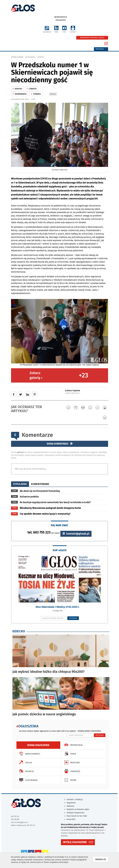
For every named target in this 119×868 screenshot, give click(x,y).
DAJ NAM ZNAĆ (60, 525)
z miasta (32, 89)
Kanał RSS (71, 819)
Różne (70, 780)
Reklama (70, 806)
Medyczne (71, 762)
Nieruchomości (29, 754)
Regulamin (71, 803)
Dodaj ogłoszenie (38, 745)
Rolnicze (26, 771)
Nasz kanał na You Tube (77, 816)
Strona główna (17, 57)
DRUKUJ (53, 94)
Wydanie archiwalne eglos (78, 809)
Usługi (25, 762)
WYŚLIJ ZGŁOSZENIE (75, 842)
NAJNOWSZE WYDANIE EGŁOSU (92, 38)
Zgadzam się (102, 859)
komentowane (40, 484)
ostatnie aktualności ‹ (73, 393)
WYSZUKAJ (73, 618)
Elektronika (28, 780)
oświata (36, 94)
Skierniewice (61, 17)
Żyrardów (61, 20)
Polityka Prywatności (76, 813)
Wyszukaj (101, 49)
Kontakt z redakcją (75, 799)
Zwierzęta (71, 771)
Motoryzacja (73, 745)
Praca (69, 754)
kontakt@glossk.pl (76, 534)
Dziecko (41, 57)
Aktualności (30, 57)
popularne (20, 484)
